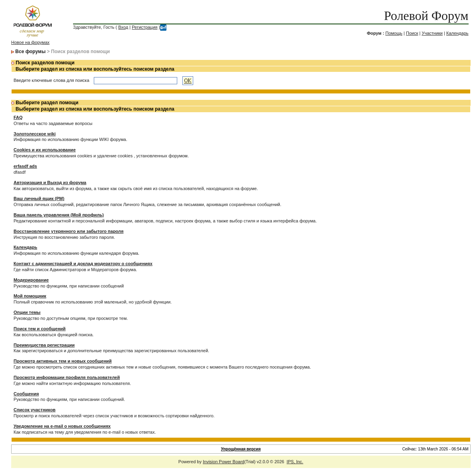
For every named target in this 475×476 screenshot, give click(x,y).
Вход (123, 27)
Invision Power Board (224, 462)
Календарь (457, 33)
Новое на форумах (30, 42)
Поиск (412, 33)
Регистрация (144, 27)
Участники (432, 33)
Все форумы (30, 52)
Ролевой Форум (426, 16)
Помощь (394, 33)
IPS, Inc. (295, 462)
